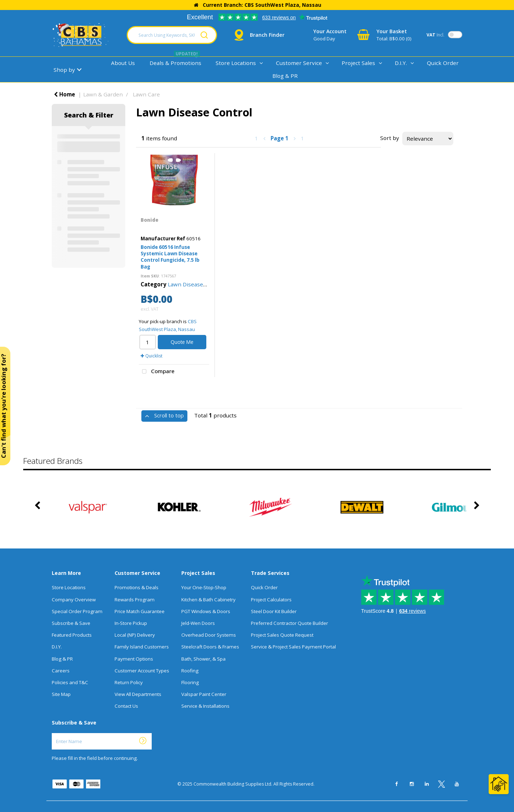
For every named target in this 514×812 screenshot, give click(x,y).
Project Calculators (271, 600)
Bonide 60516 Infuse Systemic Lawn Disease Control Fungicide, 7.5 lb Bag (170, 257)
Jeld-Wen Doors (198, 623)
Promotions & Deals (137, 587)
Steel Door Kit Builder (274, 611)
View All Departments (138, 694)
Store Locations (236, 63)
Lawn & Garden (103, 94)
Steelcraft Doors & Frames (210, 647)
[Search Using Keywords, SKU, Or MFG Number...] (172, 35)
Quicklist (152, 356)
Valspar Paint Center (204, 694)
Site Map (61, 694)
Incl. (435, 35)
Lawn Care (146, 94)
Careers (61, 671)
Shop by (64, 70)
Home (64, 94)
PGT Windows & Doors (206, 611)
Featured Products (72, 635)
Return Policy (129, 682)
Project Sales (358, 63)
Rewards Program (135, 600)
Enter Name (54, 733)
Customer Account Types (142, 671)
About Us (123, 63)
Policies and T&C (70, 682)
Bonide (150, 220)
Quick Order (443, 63)
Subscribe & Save (71, 623)
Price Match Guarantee (140, 611)
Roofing (190, 671)
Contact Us (126, 706)
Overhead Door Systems (209, 635)
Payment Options (134, 659)
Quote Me (182, 342)
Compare (157, 372)
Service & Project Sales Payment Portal (293, 647)
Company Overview (74, 600)
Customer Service (299, 63)
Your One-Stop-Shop (204, 587)
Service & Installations (205, 706)
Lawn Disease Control (196, 284)
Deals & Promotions (175, 63)
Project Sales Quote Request (282, 635)
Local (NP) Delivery (135, 635)
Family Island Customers (142, 647)
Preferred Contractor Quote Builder (289, 623)
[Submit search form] (204, 35)
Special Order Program (77, 611)
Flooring (190, 682)
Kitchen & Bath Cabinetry (208, 600)
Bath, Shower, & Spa (203, 659)
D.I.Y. (401, 63)
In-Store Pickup (131, 623)
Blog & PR (285, 76)
